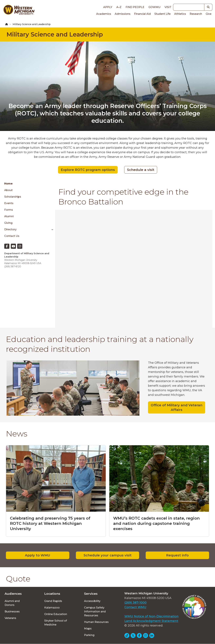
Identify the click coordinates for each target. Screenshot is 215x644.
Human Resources (96, 622)
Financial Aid (142, 14)
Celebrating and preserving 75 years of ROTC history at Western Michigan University (50, 523)
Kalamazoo (52, 608)
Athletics (180, 14)
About (8, 190)
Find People (135, 7)
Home (8, 184)
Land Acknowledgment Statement (151, 621)
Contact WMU (135, 607)
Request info (177, 555)
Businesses (12, 612)
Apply (108, 7)
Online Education (56, 614)
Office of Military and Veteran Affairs (177, 407)
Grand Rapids (53, 601)
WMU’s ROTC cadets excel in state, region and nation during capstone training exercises (156, 523)
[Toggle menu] (51, 230)
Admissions (123, 14)
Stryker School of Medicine (56, 623)
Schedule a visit (141, 170)
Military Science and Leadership (55, 34)
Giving (8, 223)
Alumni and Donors (12, 603)
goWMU (154, 7)
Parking (89, 635)
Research (196, 14)
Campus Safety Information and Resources (95, 612)
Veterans (10, 618)
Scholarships (13, 197)
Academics (104, 14)
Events (9, 203)
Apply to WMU (38, 555)
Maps (88, 629)
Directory (10, 229)
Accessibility (92, 601)
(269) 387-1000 (135, 603)
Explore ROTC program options (88, 170)
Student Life (162, 14)
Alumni (9, 216)
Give (209, 14)
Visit (168, 7)
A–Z (119, 7)
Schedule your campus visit (108, 555)
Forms (9, 210)
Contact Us (12, 236)
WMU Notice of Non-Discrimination (151, 616)
